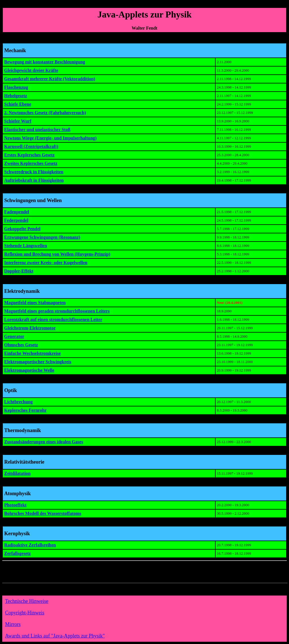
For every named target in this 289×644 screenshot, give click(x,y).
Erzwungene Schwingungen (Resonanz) (42, 237)
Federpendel (16, 220)
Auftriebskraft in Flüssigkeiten (34, 180)
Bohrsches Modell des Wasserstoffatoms (43, 513)
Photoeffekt (15, 505)
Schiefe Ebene (18, 104)
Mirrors (13, 624)
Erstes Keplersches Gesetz (29, 155)
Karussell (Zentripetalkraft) (31, 146)
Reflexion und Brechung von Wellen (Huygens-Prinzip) (57, 254)
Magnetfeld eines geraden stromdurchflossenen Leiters (57, 311)
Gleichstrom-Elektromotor (30, 328)
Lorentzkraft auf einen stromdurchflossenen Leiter (53, 319)
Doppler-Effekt (19, 271)
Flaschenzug (16, 87)
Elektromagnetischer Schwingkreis (38, 362)
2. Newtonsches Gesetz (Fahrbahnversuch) (45, 113)
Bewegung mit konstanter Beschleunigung (45, 62)
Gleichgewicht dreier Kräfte (31, 70)
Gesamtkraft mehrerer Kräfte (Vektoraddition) (50, 79)
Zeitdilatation (17, 473)
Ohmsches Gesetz (21, 345)
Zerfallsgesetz (17, 553)
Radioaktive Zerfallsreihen (30, 545)
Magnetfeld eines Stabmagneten (35, 303)
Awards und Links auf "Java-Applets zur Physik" (55, 636)
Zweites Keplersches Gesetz (31, 163)
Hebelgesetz (16, 96)
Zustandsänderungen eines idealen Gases (44, 442)
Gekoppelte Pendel (22, 229)
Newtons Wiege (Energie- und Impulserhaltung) (50, 138)
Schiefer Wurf (18, 121)
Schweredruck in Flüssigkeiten (34, 172)
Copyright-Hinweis (25, 613)
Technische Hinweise (27, 601)
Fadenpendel (17, 212)
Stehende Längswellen (26, 246)
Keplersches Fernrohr (25, 410)
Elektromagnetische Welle (29, 370)
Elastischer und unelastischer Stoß (37, 130)
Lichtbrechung (18, 402)
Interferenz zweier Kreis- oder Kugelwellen (46, 263)
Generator (14, 336)
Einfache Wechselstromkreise (32, 353)
